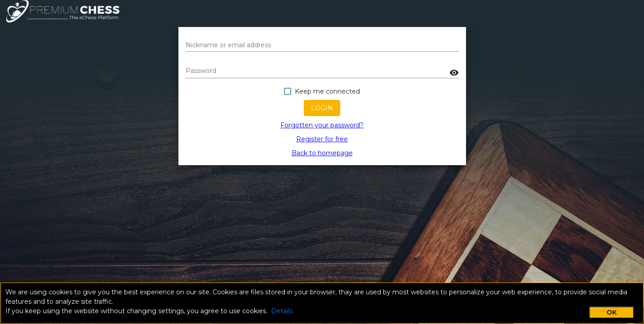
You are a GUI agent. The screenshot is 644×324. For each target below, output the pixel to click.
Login (322, 108)
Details (282, 311)
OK (612, 312)
